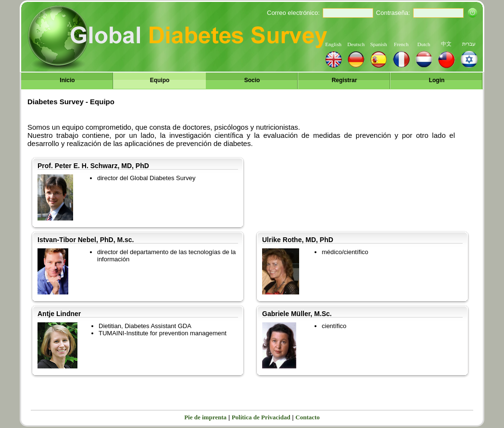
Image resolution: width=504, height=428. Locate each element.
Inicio (67, 80)
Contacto (308, 417)
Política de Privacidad (261, 417)
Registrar (345, 80)
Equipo (160, 80)
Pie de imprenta (205, 417)
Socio (252, 80)
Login (437, 80)
